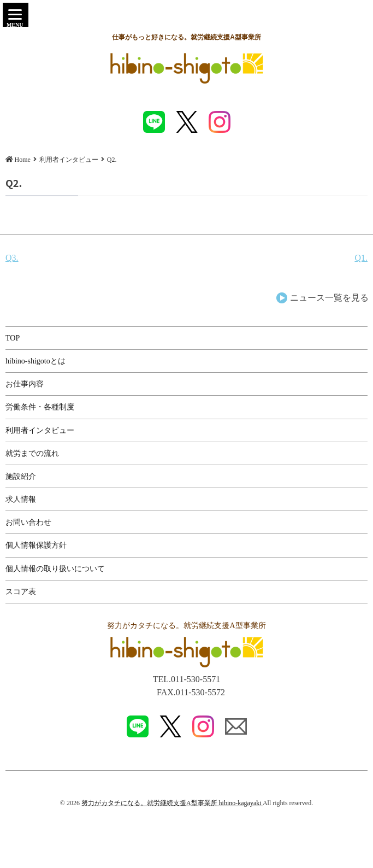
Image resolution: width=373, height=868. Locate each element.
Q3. (12, 258)
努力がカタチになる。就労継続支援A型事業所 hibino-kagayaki (172, 803)
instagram (220, 122)
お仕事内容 (25, 384)
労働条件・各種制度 (40, 407)
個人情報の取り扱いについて (55, 569)
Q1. (361, 258)
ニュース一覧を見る (329, 298)
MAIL (236, 726)
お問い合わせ (28, 522)
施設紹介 (21, 476)
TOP (13, 338)
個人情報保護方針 (36, 545)
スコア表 (21, 592)
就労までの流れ (32, 453)
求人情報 (21, 499)
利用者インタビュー (40, 430)
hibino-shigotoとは (35, 361)
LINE (154, 122)
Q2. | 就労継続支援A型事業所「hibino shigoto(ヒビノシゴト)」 (187, 68)
